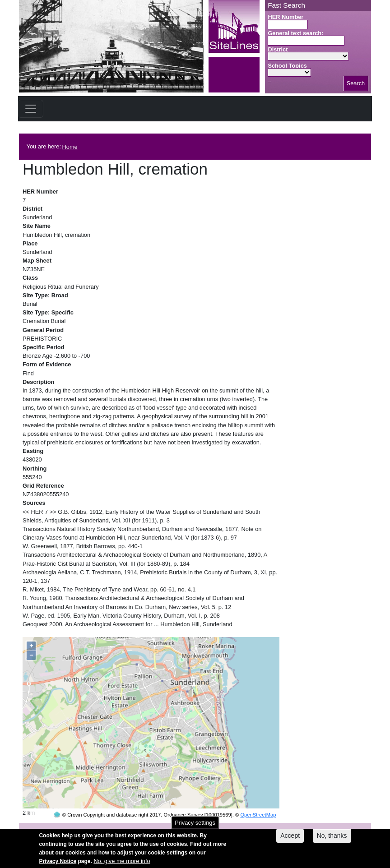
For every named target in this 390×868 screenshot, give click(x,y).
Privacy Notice (58, 864)
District (278, 49)
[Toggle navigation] (31, 109)
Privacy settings (195, 826)
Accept (290, 839)
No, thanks (332, 839)
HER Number (286, 17)
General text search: (295, 33)
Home (70, 146)
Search (356, 83)
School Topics (287, 66)
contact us (254, 828)
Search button (269, 82)
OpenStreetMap (258, 798)
